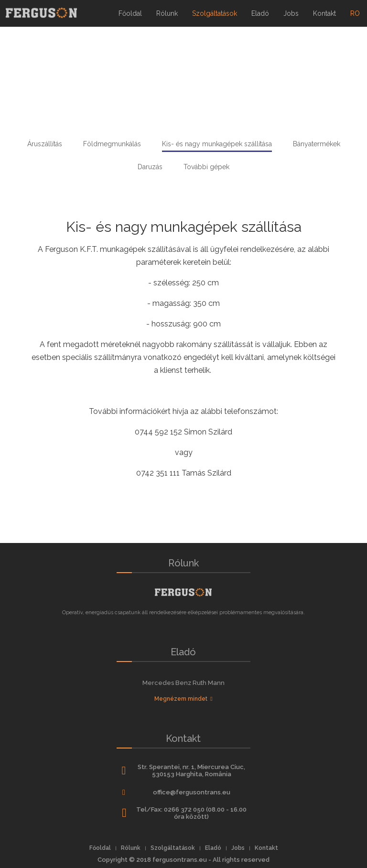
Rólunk (167, 13)
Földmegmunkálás (112, 144)
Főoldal (130, 13)
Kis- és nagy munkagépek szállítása (217, 144)
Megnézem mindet (183, 699)
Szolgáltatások (215, 13)
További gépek (206, 167)
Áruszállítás (45, 144)
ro (359, 9)
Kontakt (324, 13)
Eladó (260, 13)
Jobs (291, 13)
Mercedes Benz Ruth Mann (183, 683)
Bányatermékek (317, 144)
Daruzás (150, 167)
